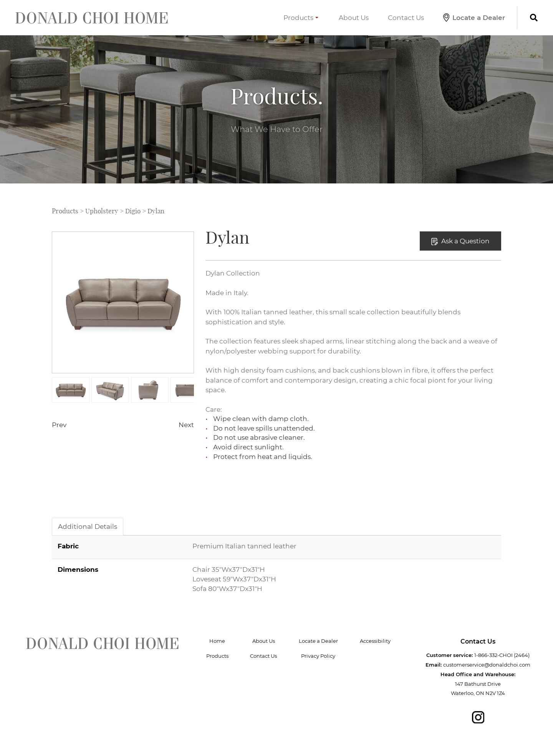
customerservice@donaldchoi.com (487, 665)
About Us (354, 17)
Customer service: (450, 655)
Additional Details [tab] (88, 526)
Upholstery (102, 211)
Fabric (68, 546)
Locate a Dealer (474, 18)
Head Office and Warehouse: (478, 674)
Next (186, 425)
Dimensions (78, 569)
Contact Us (406, 17)
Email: (434, 665)
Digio (133, 211)
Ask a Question (460, 241)
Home (217, 641)
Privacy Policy (318, 656)
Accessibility (375, 641)
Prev (59, 425)
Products (301, 17)
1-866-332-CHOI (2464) (502, 655)
